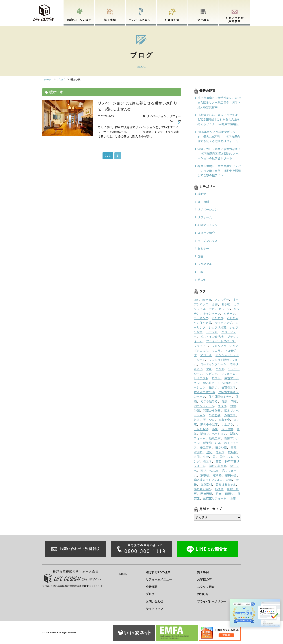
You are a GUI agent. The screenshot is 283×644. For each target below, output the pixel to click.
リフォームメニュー (159, 579)
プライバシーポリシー (212, 601)
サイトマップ (154, 609)
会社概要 (152, 586)
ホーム (47, 80)
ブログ (61, 80)
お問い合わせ (154, 601)
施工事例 (203, 572)
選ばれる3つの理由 (158, 572)
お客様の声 (204, 579)
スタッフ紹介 (206, 586)
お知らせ (203, 594)
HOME (122, 572)
